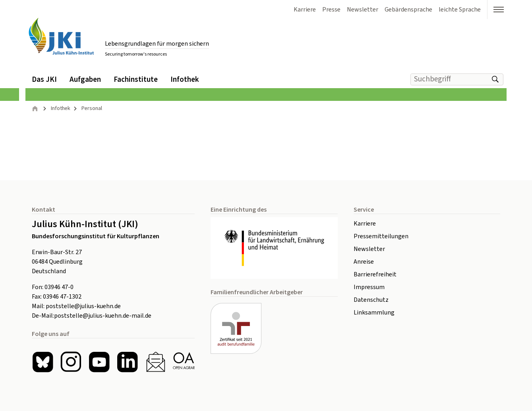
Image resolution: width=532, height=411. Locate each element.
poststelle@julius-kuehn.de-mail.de (103, 316)
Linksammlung (374, 313)
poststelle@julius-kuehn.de (83, 306)
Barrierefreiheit (375, 274)
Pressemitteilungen (381, 236)
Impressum (369, 287)
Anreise (364, 262)
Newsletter (369, 249)
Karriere (365, 224)
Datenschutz (371, 300)
